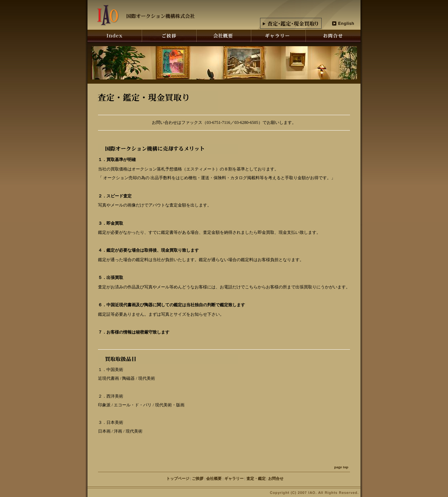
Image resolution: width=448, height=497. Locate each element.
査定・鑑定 (256, 478)
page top (341, 467)
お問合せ (276, 478)
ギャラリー (234, 478)
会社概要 (214, 478)
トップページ (178, 478)
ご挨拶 (198, 478)
